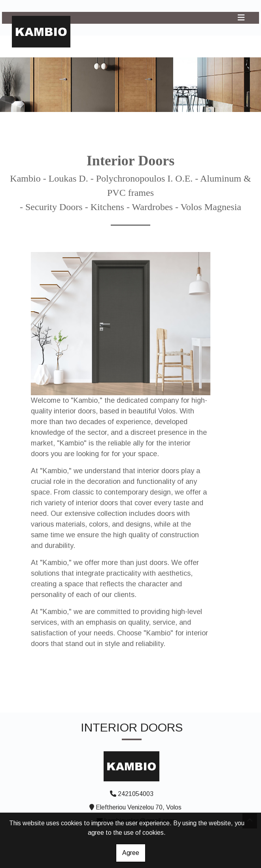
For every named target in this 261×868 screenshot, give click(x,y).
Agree (131, 853)
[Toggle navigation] (241, 18)
